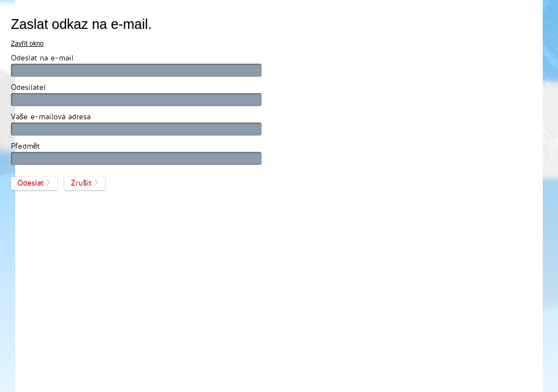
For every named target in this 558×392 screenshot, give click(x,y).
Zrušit (81, 183)
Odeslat (31, 183)
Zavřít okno (27, 44)
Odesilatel (28, 87)
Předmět (25, 146)
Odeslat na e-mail (42, 57)
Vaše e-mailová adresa (51, 116)
